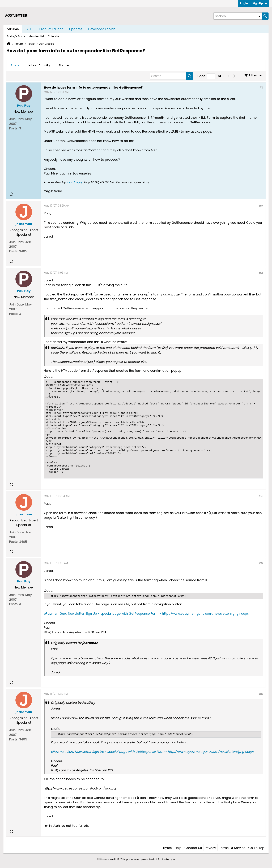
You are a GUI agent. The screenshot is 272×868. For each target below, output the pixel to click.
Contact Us (193, 848)
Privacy (210, 848)
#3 (261, 273)
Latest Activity (39, 65)
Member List (36, 36)
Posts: (14, 128)
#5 (261, 563)
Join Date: (17, 119)
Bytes (167, 848)
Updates (76, 29)
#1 (261, 88)
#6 (261, 694)
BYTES (29, 29)
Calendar (54, 36)
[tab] (15, 66)
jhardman (74, 182)
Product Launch (51, 29)
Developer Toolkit (102, 29)
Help (178, 848)
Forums (13, 29)
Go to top (256, 848)
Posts (15, 65)
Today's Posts (16, 36)
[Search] (237, 16)
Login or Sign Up (253, 3)
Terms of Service (232, 848)
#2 (261, 206)
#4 (261, 496)
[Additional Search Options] (259, 16)
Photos (64, 65)
